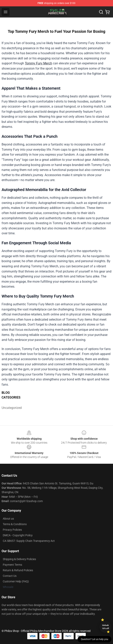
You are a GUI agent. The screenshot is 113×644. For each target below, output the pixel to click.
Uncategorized (12, 408)
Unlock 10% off (106, 627)
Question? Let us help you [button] (94, 639)
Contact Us (10, 576)
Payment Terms (12, 565)
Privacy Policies (12, 530)
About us (8, 519)
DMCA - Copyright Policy (18, 535)
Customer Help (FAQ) (16, 581)
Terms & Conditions (15, 524)
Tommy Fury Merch (38, 63)
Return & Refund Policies (18, 570)
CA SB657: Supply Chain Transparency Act (29, 541)
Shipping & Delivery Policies (19, 559)
